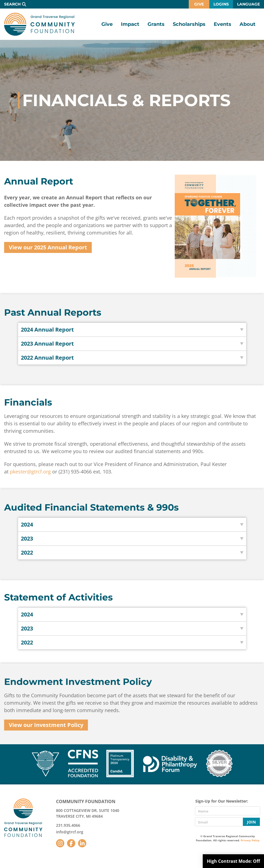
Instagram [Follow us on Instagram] (60, 843)
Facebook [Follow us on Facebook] (71, 843)
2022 (27, 553)
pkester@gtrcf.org (30, 472)
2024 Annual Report (47, 330)
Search (12, 4)
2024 (27, 524)
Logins (221, 4)
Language (248, 4)
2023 (27, 538)
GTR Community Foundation (39, 24)
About (248, 24)
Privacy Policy (250, 840)
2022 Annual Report (47, 358)
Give (199, 4)
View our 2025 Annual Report (48, 247)
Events (223, 24)
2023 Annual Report (47, 344)
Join (251, 822)
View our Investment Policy (46, 725)
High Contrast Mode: (233, 861)
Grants (156, 24)
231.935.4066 (68, 825)
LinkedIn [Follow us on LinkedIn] (82, 843)
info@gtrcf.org (70, 832)
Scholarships (189, 24)
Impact (130, 24)
